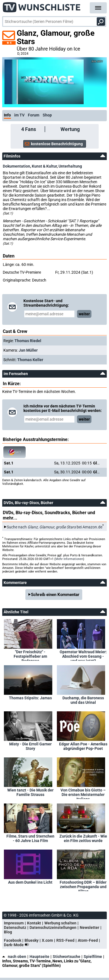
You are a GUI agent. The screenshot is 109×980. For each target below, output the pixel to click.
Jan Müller (28, 350)
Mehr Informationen (69, 559)
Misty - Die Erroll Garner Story (30, 746)
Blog (8, 932)
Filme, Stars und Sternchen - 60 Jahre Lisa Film (30, 838)
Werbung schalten (60, 923)
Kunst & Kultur (44, 166)
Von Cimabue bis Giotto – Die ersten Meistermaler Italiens (83, 793)
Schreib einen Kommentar (55, 595)
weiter (84, 314)
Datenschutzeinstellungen (53, 927)
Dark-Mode (18, 945)
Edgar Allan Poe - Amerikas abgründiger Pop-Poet (83, 746)
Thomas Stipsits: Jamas (30, 698)
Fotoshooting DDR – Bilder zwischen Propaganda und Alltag (83, 886)
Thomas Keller (30, 360)
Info (7, 115)
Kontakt (34, 923)
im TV (19, 115)
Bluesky (32, 940)
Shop (47, 115)
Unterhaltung (70, 166)
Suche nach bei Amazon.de (55, 527)
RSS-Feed (65, 940)
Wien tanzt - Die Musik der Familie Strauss (30, 792)
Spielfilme (93, 957)
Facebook (13, 940)
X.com (47, 940)
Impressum (14, 923)
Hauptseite (39, 957)
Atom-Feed (88, 940)
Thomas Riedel (28, 341)
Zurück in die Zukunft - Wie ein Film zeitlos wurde (83, 838)
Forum (34, 115)
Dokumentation (16, 166)
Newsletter (89, 927)
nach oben (14, 957)
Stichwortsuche (66, 957)
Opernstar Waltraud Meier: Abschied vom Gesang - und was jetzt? (83, 655)
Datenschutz (15, 927)
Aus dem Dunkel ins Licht (30, 882)
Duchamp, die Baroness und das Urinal (83, 700)
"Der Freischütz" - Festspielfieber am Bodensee (30, 655)
